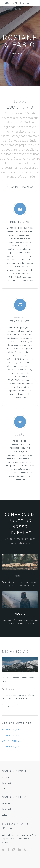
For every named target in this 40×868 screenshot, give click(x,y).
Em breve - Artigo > (10, 746)
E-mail (5, 789)
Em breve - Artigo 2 (11, 735)
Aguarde (10, 707)
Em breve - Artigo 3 (11, 741)
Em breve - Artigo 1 (11, 730)
